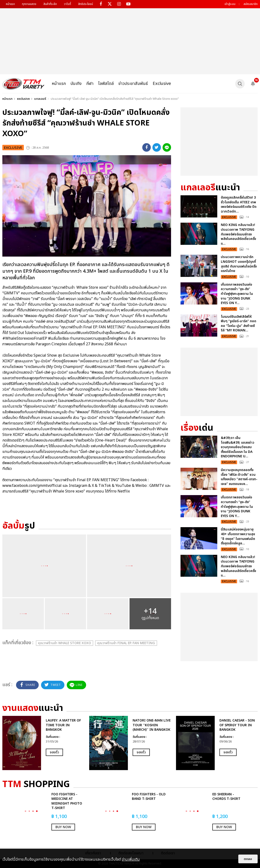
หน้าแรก (10, 4)
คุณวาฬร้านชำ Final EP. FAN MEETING (126, 643)
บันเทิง (76, 84)
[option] (43, 743)
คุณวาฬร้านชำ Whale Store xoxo (65, 643)
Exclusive (162, 84)
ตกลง (248, 859)
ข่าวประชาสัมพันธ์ (133, 84)
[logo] (23, 84)
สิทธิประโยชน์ (86, 4)
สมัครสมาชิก (251, 4)
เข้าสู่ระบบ (230, 4)
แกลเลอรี (40, 99)
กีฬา (90, 84)
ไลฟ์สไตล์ (106, 84)
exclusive (23, 99)
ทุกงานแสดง (29, 4)
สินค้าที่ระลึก (50, 4)
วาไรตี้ (67, 4)
